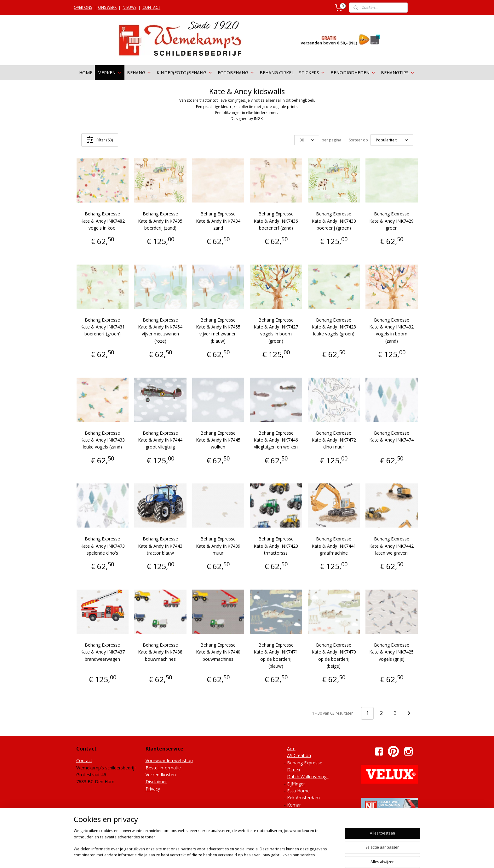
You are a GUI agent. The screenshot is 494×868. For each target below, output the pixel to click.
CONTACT (151, 7)
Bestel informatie (163, 768)
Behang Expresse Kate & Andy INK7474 (391, 436)
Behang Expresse (305, 763)
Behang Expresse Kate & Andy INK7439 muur (218, 546)
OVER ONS (83, 7)
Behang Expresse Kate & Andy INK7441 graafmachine (334, 546)
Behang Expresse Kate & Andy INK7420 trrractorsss (276, 546)
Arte (291, 748)
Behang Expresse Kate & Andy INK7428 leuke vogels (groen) (334, 327)
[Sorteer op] (392, 140)
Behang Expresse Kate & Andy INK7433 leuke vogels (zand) (103, 440)
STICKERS (312, 73)
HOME (86, 73)
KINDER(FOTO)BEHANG (185, 73)
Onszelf (295, 819)
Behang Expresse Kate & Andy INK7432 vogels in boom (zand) (391, 330)
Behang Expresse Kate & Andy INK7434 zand (218, 221)
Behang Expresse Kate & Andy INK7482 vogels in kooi (103, 221)
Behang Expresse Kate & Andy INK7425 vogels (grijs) (391, 652)
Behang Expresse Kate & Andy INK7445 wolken (218, 440)
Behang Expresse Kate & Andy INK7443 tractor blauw (160, 546)
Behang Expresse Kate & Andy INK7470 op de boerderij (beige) (334, 655)
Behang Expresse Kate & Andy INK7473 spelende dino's (103, 546)
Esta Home (298, 791)
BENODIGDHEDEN (353, 73)
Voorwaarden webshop (169, 760)
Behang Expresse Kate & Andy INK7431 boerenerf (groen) (103, 327)
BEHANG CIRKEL (277, 73)
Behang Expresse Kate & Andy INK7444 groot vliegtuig (160, 440)
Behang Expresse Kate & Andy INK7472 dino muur (334, 440)
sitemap (236, 857)
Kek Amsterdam (303, 798)
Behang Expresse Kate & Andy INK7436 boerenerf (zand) (276, 221)
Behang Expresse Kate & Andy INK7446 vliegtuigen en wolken (276, 440)
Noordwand (299, 812)
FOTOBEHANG (236, 73)
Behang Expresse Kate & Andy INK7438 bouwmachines (160, 652)
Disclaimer (156, 782)
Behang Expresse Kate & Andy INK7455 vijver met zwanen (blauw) (218, 330)
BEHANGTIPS (398, 73)
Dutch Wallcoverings (308, 777)
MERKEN (110, 73)
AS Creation (299, 755)
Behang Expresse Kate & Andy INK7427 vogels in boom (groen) (276, 330)
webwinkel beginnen (274, 857)
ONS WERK (107, 7)
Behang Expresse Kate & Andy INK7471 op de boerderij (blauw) (276, 655)
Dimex (294, 770)
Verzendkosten (161, 775)
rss (250, 857)
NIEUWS (129, 7)
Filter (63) (100, 140)
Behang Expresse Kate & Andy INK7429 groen (391, 221)
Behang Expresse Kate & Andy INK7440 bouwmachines (218, 652)
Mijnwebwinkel (329, 857)
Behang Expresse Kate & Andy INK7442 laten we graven (391, 546)
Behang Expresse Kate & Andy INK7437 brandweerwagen (103, 652)
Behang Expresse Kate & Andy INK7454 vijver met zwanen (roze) (160, 330)
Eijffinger (296, 784)
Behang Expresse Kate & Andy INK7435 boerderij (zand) (160, 221)
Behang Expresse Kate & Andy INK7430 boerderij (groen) (334, 221)
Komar (294, 805)
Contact (84, 760)
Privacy (153, 789)
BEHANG (139, 73)
